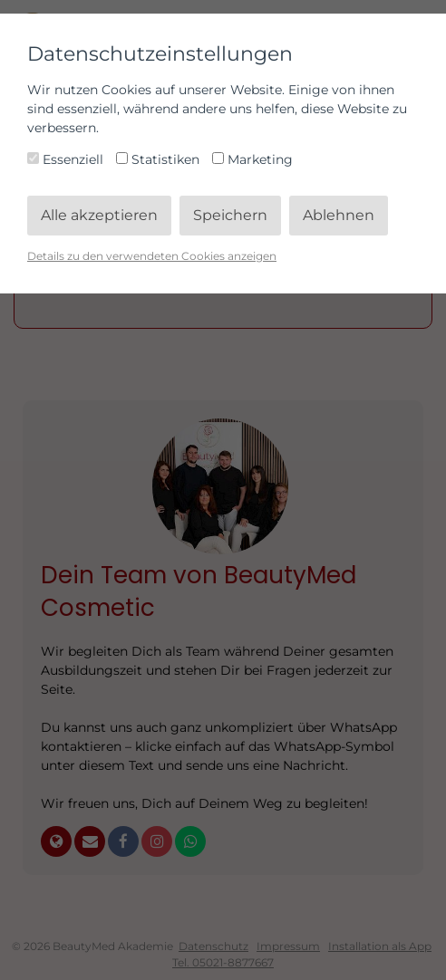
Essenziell (67, 159)
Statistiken (160, 159)
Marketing (252, 159)
